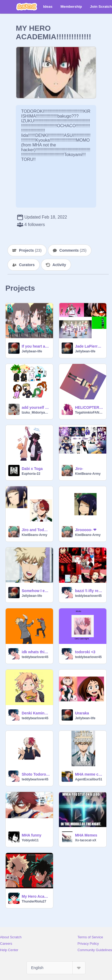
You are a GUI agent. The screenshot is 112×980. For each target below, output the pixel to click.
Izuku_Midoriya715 (36, 413)
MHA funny (31, 835)
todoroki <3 (85, 652)
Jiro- (79, 469)
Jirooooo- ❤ (86, 530)
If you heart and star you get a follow (36, 346)
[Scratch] (27, 7)
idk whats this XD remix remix (36, 652)
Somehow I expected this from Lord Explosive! (36, 591)
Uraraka (82, 713)
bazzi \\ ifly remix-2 (89, 591)
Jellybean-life (32, 351)
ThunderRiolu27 (34, 901)
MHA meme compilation (89, 774)
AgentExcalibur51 (89, 779)
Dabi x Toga (32, 469)
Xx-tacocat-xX (86, 840)
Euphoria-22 (31, 474)
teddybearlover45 (88, 596)
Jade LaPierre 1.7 (89, 346)
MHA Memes (86, 835)
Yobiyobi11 (30, 840)
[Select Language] (56, 968)
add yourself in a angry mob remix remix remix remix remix (36, 407)
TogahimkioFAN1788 (89, 413)
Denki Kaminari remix (36, 713)
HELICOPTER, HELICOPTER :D (89, 407)
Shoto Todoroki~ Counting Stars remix (36, 774)
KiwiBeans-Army (88, 474)
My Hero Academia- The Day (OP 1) (36, 896)
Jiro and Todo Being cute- (36, 530)
